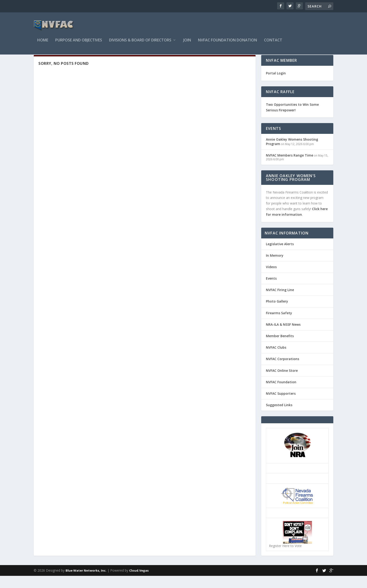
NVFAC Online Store (282, 383)
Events (271, 290)
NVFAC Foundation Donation (228, 44)
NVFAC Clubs (276, 360)
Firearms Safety (279, 325)
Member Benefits (280, 348)
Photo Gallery (277, 313)
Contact (273, 44)
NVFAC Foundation (281, 394)
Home (43, 44)
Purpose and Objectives (79, 44)
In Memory (275, 268)
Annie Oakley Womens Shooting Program (292, 154)
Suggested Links (279, 417)
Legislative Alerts (280, 256)
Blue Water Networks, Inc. (86, 583)
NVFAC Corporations (283, 371)
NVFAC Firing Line (280, 302)
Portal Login (276, 85)
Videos (271, 279)
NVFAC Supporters (281, 406)
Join (187, 44)
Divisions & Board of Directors (140, 44)
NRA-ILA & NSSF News (283, 337)
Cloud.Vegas (139, 583)
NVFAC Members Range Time (290, 167)
